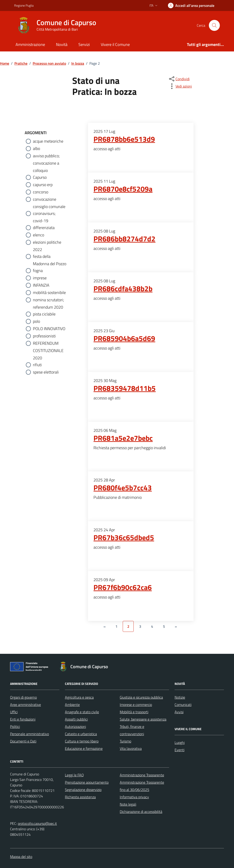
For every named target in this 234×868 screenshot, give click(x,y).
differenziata (44, 228)
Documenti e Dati (23, 741)
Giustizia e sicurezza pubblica (141, 697)
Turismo (125, 741)
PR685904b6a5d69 (124, 339)
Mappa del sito (21, 857)
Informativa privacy (134, 797)
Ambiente (72, 705)
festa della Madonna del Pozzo (50, 257)
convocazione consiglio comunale (49, 200)
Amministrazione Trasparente (142, 775)
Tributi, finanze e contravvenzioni (132, 730)
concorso (41, 192)
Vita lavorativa (131, 748)
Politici (15, 726)
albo (36, 148)
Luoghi (180, 742)
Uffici (14, 712)
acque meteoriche (48, 141)
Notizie (180, 697)
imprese (40, 278)
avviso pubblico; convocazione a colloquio (46, 156)
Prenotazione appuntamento (87, 782)
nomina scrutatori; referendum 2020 (48, 300)
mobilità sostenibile (49, 292)
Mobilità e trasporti (134, 712)
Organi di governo (23, 697)
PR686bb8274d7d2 (124, 239)
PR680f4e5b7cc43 (123, 488)
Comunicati (183, 705)
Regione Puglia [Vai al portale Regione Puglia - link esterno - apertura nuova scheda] (24, 5)
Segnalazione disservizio (83, 790)
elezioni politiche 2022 (47, 243)
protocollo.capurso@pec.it (37, 823)
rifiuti (37, 365)
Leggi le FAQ (74, 775)
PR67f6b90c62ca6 (123, 588)
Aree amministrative (25, 705)
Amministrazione (30, 44)
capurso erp (43, 185)
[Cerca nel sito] (214, 25)
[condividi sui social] (179, 79)
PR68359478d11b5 (125, 388)
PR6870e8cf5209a (123, 189)
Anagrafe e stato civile (82, 712)
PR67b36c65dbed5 (124, 538)
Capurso (40, 177)
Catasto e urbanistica (81, 734)
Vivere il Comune (115, 44)
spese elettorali (46, 372)
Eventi (179, 750)
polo (36, 321)
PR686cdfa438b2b (123, 289)
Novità (62, 44)
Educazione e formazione (84, 748)
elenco (39, 235)
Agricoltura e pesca (79, 697)
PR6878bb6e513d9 (124, 139)
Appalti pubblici (76, 719)
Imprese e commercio (136, 705)
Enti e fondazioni (23, 719)
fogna (38, 271)
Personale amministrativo (29, 734)
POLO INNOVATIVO (49, 329)
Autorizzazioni (75, 726)
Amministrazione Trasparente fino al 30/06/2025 (142, 786)
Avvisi (179, 712)
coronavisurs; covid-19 (44, 214)
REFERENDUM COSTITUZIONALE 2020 (48, 344)
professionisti (44, 336)
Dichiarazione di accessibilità (141, 812)
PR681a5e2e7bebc (123, 438)
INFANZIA (41, 285)
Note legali (128, 804)
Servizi (84, 44)
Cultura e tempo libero (82, 741)
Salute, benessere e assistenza (143, 719)
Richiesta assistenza (80, 797)
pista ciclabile (44, 314)
